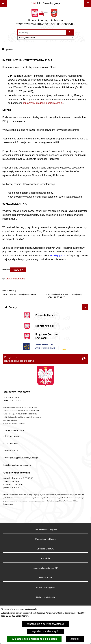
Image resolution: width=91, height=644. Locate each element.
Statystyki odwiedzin (46, 597)
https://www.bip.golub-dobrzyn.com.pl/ (43, 103)
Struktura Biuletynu (45, 549)
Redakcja (46, 558)
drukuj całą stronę (15, 279)
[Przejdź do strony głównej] (46, 18)
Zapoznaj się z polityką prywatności (45, 624)
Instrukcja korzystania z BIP (46, 568)
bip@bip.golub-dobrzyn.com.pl (17, 465)
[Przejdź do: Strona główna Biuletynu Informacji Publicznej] (3, 49)
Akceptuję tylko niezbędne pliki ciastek (34, 639)
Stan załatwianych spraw (45, 529)
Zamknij (75, 639)
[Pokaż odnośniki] (3, 3)
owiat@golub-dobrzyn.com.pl (25, 458)
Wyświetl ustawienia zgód (45, 631)
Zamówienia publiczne (45, 539)
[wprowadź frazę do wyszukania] (42, 32)
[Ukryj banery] (85, 307)
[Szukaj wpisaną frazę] (70, 32)
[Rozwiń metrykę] (18, 270)
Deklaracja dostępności (45, 587)
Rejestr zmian (46, 578)
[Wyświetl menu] (88, 3)
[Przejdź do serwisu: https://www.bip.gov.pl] (45, 3)
